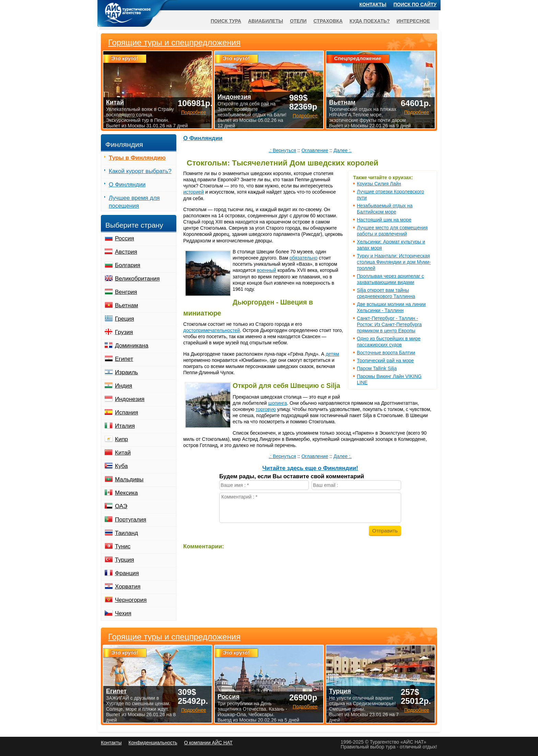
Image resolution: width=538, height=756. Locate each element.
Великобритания (137, 279)
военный (267, 270)
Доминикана (132, 346)
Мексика (126, 493)
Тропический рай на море (385, 360)
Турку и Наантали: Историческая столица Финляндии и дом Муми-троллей (394, 262)
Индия (124, 386)
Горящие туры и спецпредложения (174, 637)
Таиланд (126, 533)
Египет (124, 359)
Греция (125, 319)
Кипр (121, 439)
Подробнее (194, 710)
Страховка (328, 21)
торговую (266, 409)
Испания (126, 413)
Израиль (126, 372)
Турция (125, 560)
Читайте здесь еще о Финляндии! (310, 468)
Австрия (126, 252)
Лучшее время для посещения (134, 202)
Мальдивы (129, 479)
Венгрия (126, 292)
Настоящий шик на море (384, 220)
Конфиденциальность (153, 743)
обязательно (304, 258)
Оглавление (315, 150)
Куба (121, 466)
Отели (298, 21)
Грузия (124, 332)
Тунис (123, 546)
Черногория (131, 600)
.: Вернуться (282, 150)
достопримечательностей (212, 330)
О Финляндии (203, 138)
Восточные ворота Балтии (386, 353)
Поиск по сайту (415, 4)
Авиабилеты (266, 21)
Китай (123, 453)
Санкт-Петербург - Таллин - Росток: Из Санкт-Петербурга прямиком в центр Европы (389, 324)
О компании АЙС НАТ (208, 743)
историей (194, 192)
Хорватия (128, 587)
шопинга (278, 403)
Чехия (123, 613)
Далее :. (343, 150)
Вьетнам (126, 305)
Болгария (128, 265)
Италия (125, 426)
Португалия (131, 520)
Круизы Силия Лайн (379, 184)
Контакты (373, 4)
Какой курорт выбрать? (140, 171)
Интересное (413, 21)
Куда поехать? (370, 21)
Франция (127, 573)
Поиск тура (226, 21)
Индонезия (130, 399)
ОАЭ (121, 506)
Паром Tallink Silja (377, 368)
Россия (125, 238)
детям (332, 354)
